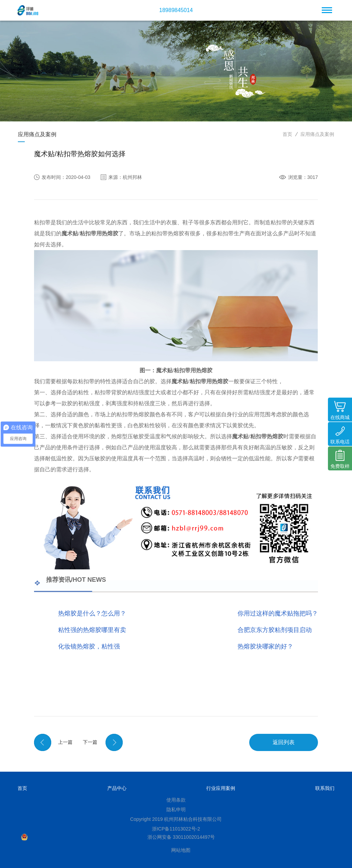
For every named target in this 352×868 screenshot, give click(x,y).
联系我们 (325, 788)
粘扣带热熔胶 (267, 436)
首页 (287, 134)
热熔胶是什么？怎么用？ (92, 613)
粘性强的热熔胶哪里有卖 (92, 630)
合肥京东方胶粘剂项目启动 (275, 630)
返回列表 (284, 742)
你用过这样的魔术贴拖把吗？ (278, 613)
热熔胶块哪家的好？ (265, 646)
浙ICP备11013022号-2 (176, 829)
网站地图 (181, 850)
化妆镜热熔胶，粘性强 (89, 646)
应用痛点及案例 (317, 134)
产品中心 (117, 788)
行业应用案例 (221, 788)
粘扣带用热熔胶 (99, 233)
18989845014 (176, 10)
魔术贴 (70, 233)
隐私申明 (176, 810)
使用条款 (176, 800)
